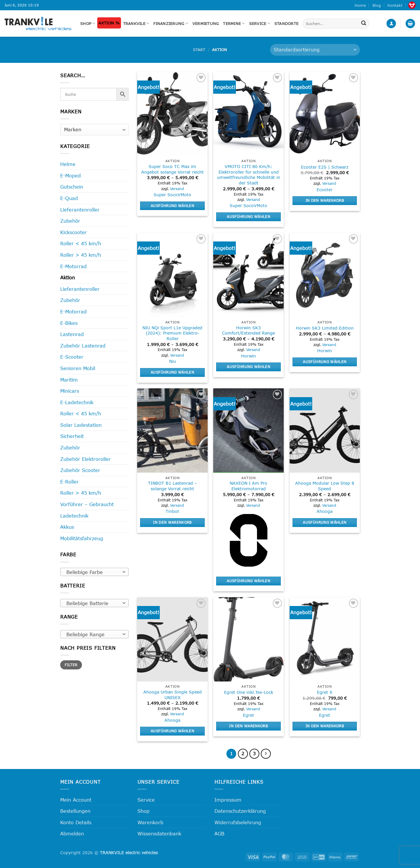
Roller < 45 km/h (81, 243)
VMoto (184, 195)
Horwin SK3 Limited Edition (325, 328)
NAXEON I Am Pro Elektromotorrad (248, 486)
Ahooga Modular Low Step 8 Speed (325, 486)
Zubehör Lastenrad (83, 346)
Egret (248, 715)
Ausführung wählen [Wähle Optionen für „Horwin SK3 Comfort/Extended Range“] (248, 367)
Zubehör (70, 221)
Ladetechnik (74, 516)
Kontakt (395, 5)
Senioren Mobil (78, 368)
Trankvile (136, 23)
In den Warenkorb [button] (325, 200)
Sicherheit (72, 436)
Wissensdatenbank (159, 833)
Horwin (248, 356)
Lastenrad (72, 334)
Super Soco (166, 195)
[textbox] (93, 572)
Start (199, 50)
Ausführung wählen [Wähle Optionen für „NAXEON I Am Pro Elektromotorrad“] (248, 581)
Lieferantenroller (80, 210)
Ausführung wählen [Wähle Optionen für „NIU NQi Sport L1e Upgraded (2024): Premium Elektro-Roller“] (172, 372)
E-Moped (70, 176)
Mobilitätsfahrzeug (82, 538)
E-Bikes (69, 323)
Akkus (67, 527)
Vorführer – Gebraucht (87, 504)
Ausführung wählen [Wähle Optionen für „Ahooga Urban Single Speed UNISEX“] (172, 731)
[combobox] (94, 572)
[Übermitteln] (364, 23)
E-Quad (69, 198)
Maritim (69, 380)
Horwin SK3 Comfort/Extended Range (248, 330)
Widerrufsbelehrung (238, 822)
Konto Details (76, 822)
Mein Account (76, 800)
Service (260, 23)
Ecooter (325, 190)
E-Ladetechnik (77, 402)
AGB (219, 833)
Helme (68, 164)
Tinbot (172, 511)
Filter (71, 665)
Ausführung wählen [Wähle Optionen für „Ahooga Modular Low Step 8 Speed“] (325, 522)
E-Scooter (72, 357)
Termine (234, 23)
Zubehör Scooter (80, 470)
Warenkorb (150, 822)
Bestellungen (75, 811)
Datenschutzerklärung (240, 811)
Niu (173, 361)
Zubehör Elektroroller (85, 459)
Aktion (68, 277)
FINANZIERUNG (171, 23)
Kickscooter (74, 232)
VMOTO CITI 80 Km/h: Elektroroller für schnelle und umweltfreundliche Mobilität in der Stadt (249, 175)
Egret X (325, 692)
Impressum (228, 800)
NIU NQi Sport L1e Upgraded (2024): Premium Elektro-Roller (172, 333)
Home (360, 5)
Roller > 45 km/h (81, 255)
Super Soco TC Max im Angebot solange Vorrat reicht (173, 169)
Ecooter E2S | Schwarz (325, 167)
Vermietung (206, 23)
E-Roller (69, 482)
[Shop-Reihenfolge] (315, 50)
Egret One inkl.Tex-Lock (249, 692)
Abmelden (72, 833)
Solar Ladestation (81, 425)
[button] (391, 24)
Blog (377, 5)
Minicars (70, 391)
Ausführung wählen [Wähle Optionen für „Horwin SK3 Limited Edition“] (325, 362)
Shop (88, 23)
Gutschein (72, 187)
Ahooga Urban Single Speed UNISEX (173, 695)
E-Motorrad (73, 266)
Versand (177, 189)
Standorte (286, 23)
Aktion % (109, 23)
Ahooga (325, 511)
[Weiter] (266, 754)
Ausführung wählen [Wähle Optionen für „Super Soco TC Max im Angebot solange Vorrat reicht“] (172, 206)
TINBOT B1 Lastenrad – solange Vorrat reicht (173, 486)
